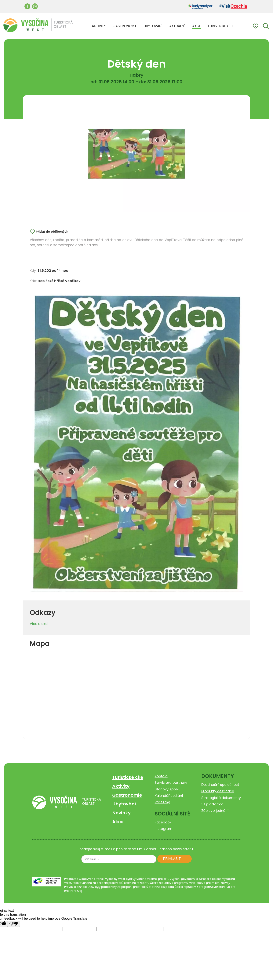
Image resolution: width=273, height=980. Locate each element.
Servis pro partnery (171, 783)
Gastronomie (127, 795)
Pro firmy (162, 802)
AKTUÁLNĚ (177, 26)
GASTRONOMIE (125, 26)
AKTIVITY (99, 26)
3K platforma (212, 804)
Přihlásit (172, 859)
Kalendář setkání (169, 796)
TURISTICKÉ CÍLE (221, 26)
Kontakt (161, 776)
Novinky (121, 813)
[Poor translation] (14, 924)
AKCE (197, 26)
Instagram (164, 829)
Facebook (163, 822)
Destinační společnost (220, 785)
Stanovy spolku (168, 789)
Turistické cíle (128, 777)
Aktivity (121, 786)
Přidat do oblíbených (52, 232)
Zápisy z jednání (215, 811)
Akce (118, 822)
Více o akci (39, 624)
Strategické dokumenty (221, 798)
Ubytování (124, 804)
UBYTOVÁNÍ (153, 26)
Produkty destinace (218, 791)
